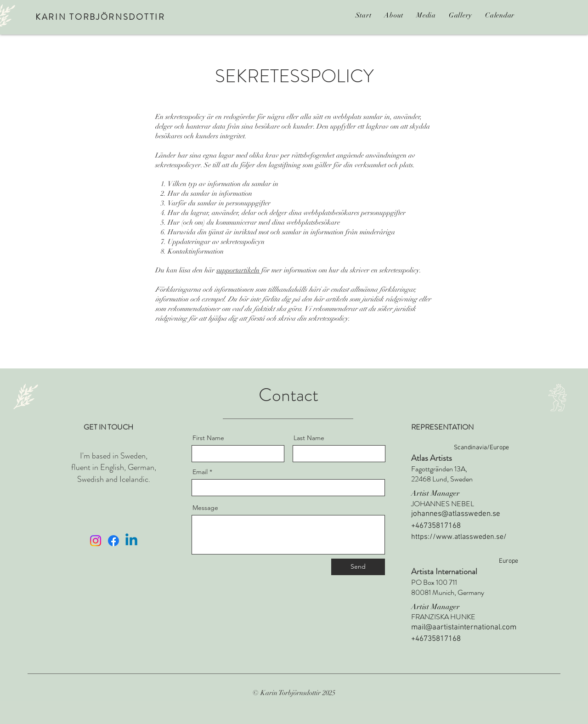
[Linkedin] (131, 541)
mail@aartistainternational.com (464, 628)
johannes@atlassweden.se (456, 514)
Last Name (309, 438)
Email (200, 472)
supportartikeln (238, 270)
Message (205, 508)
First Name (208, 438)
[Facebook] (113, 541)
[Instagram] (96, 541)
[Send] (358, 567)
